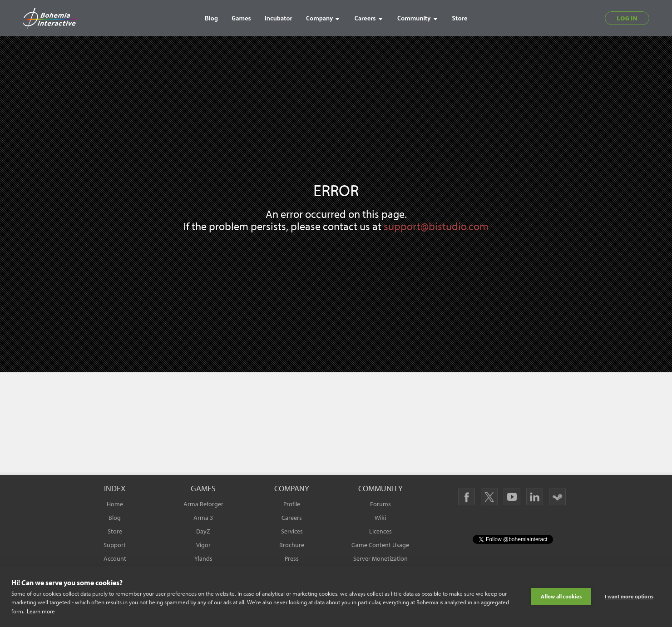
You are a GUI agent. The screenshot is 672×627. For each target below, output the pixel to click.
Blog (115, 518)
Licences (380, 531)
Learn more (41, 611)
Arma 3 (203, 518)
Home (115, 504)
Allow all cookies (561, 596)
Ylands (203, 558)
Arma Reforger (203, 504)
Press (292, 558)
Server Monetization (380, 558)
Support (115, 545)
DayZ (203, 531)
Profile (292, 504)
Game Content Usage (380, 545)
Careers (292, 518)
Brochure (292, 545)
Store (115, 531)
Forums (380, 504)
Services (292, 531)
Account (115, 558)
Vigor (203, 545)
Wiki (380, 518)
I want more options (629, 596)
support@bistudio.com (436, 226)
